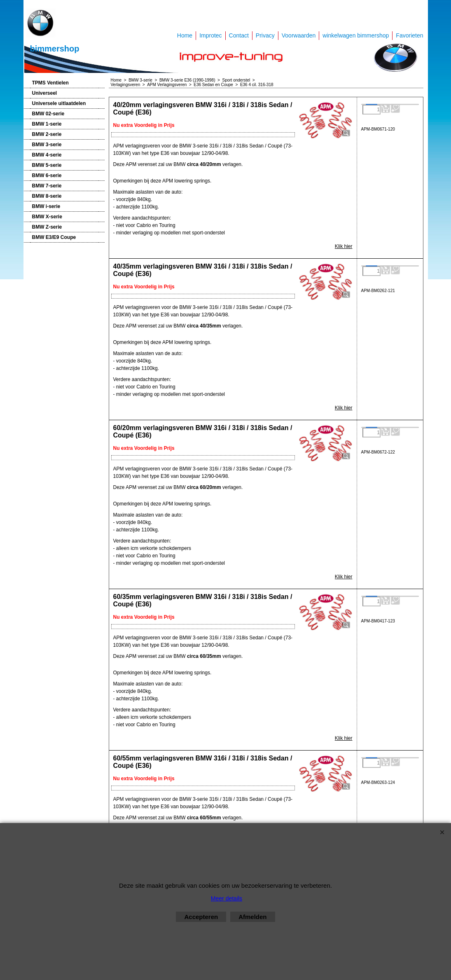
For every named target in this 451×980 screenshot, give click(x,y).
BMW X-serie (47, 217)
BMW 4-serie (47, 155)
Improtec (210, 35)
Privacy (265, 35)
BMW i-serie (46, 206)
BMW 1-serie (47, 124)
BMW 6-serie (47, 175)
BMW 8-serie (47, 196)
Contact (239, 35)
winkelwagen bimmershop (356, 35)
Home (185, 35)
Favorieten (409, 35)
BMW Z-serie (47, 227)
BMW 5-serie (47, 165)
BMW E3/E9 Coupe (54, 237)
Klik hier (344, 246)
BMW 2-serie (47, 134)
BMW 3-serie (47, 145)
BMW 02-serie (48, 114)
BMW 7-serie (47, 186)
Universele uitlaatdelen (59, 103)
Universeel (45, 93)
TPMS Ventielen (50, 83)
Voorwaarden (299, 35)
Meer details (227, 898)
